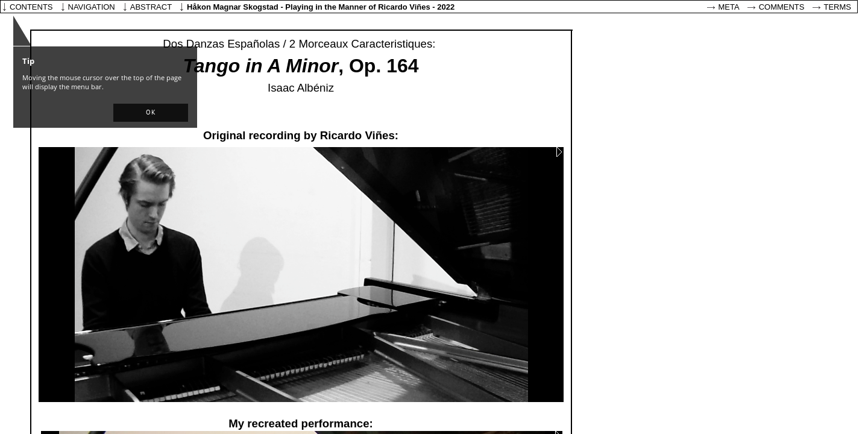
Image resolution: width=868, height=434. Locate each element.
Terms (838, 7)
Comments (782, 7)
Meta (729, 7)
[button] (151, 113)
